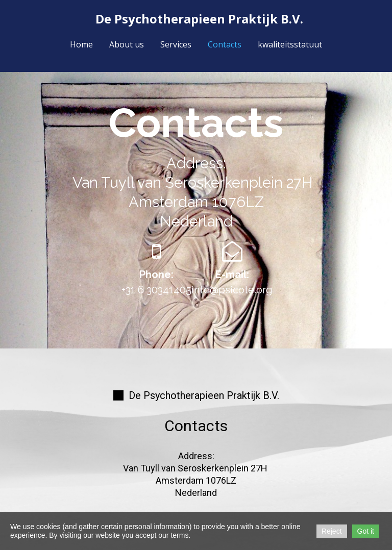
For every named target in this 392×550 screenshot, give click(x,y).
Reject (332, 531)
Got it (366, 531)
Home (81, 44)
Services (176, 44)
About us (127, 44)
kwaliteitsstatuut (290, 44)
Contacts (225, 44)
